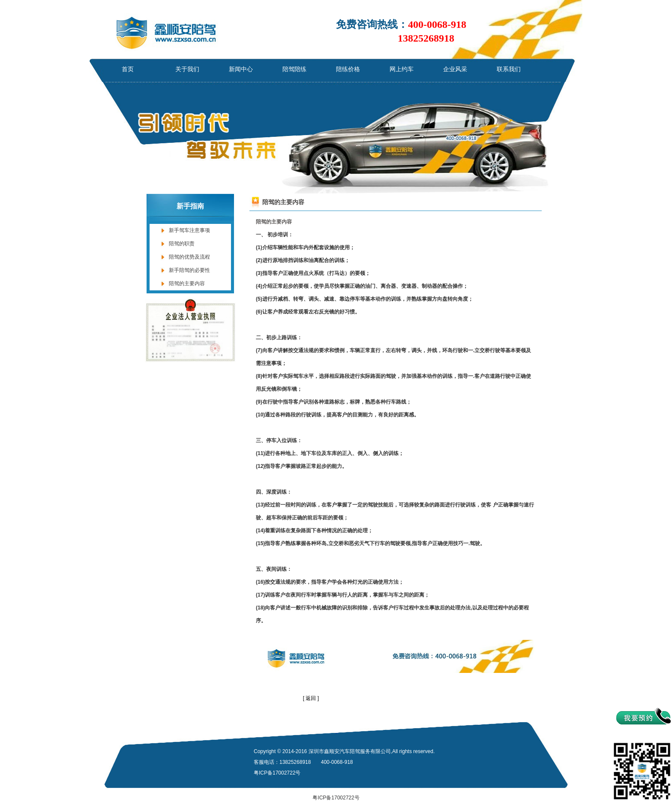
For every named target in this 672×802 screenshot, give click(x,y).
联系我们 (509, 69)
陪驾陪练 (294, 69)
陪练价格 (348, 69)
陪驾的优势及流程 (189, 257)
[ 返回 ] (311, 698)
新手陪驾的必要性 (189, 270)
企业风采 (455, 69)
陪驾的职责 (182, 244)
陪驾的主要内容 (187, 283)
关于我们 (187, 69)
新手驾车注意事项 (189, 230)
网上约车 (402, 69)
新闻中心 (241, 69)
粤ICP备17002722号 (336, 798)
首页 (128, 69)
